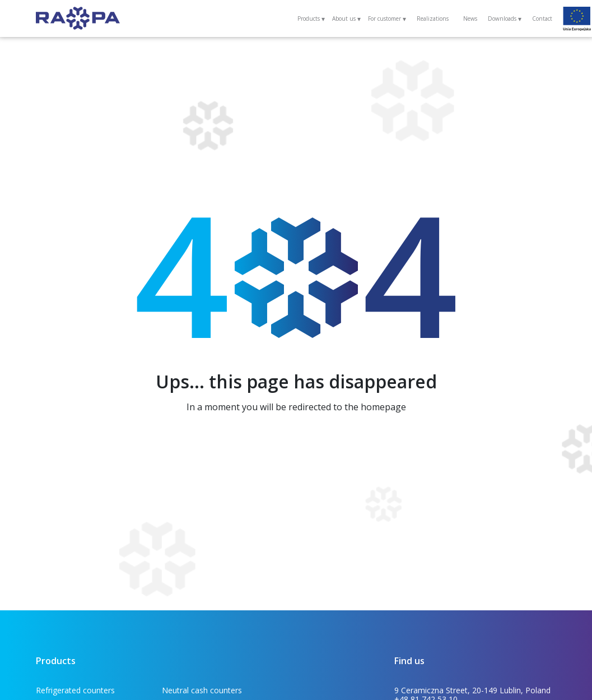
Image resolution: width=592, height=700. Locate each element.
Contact (542, 18)
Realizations (433, 18)
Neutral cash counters (202, 690)
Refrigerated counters (75, 690)
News (470, 18)
